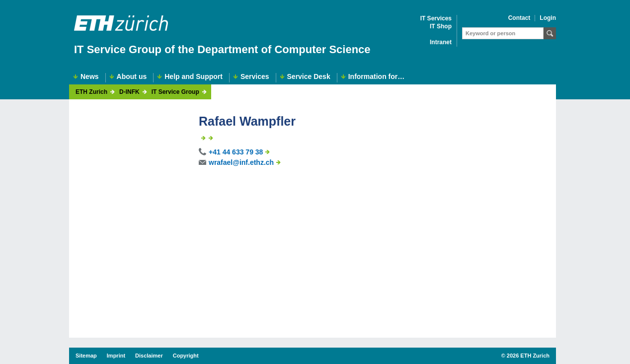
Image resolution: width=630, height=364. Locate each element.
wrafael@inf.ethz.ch (241, 162)
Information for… (377, 77)
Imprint (116, 356)
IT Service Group (175, 92)
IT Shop (441, 27)
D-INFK (129, 92)
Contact (519, 18)
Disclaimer (149, 356)
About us (132, 77)
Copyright (186, 356)
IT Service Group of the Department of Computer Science (222, 49)
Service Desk (309, 77)
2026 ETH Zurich (528, 356)
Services (255, 77)
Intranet (441, 42)
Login (548, 18)
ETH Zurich (91, 92)
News (90, 77)
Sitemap (86, 356)
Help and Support (194, 77)
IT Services (436, 19)
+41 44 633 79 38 (236, 152)
